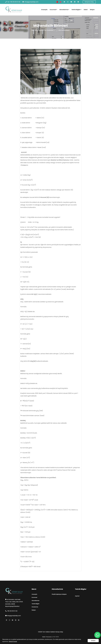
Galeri (86, 10)
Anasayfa (44, 10)
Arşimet (77, 596)
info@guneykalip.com (31, 2)
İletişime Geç (89, 2)
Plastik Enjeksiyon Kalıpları (59, 594)
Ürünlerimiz (35, 607)
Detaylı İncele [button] (13, 642)
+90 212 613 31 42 (15, 2)
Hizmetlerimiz (64, 10)
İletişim (92, 10)
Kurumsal (53, 10)
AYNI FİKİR (55, 637)
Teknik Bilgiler (76, 10)
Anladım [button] (93, 641)
